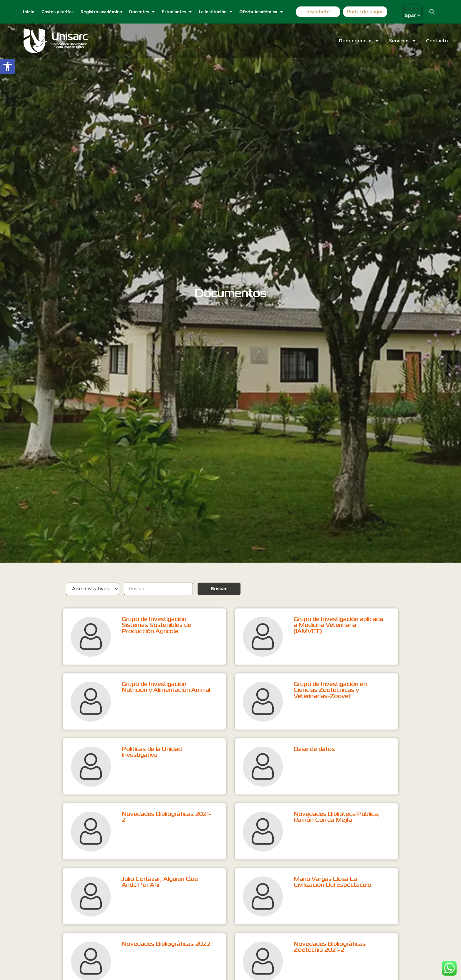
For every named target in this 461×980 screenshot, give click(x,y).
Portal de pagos (365, 12)
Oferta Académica (261, 12)
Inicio (29, 12)
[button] (8, 66)
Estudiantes (177, 12)
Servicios (402, 41)
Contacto (437, 41)
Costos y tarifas (58, 12)
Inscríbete (318, 12)
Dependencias (359, 41)
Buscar (219, 589)
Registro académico (102, 12)
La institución (216, 12)
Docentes (142, 12)
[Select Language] (412, 15)
